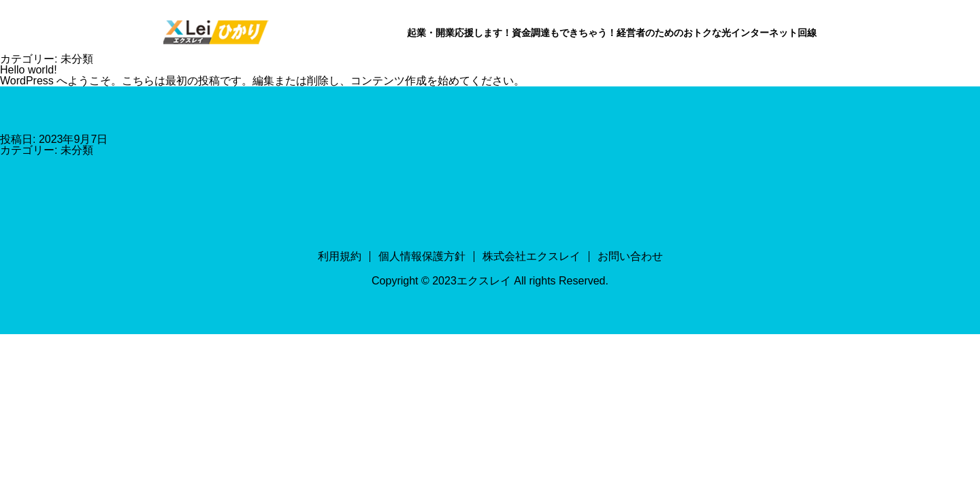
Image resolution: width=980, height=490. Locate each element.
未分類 (77, 150)
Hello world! (29, 70)
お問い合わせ (630, 256)
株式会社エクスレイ (532, 256)
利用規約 (340, 256)
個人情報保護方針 (422, 256)
